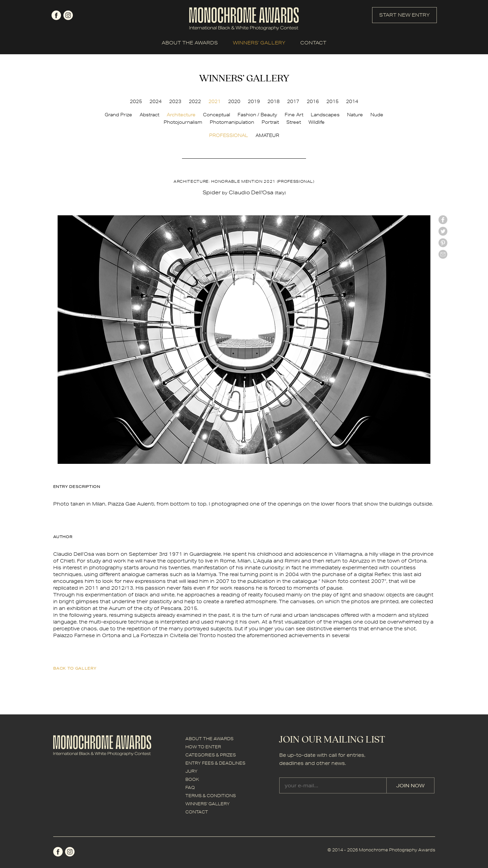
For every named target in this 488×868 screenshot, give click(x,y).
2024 (156, 101)
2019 (254, 101)
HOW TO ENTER (203, 747)
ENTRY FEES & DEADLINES (215, 763)
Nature (355, 115)
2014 (352, 101)
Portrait (270, 122)
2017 (293, 101)
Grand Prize (118, 115)
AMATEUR (267, 135)
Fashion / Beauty (257, 115)
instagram (68, 15)
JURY (191, 771)
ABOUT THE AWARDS (190, 43)
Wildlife (317, 122)
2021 (215, 101)
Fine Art (294, 115)
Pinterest (443, 243)
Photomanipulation (232, 122)
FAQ (190, 787)
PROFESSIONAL (229, 135)
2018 (273, 101)
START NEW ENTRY (404, 15)
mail (443, 254)
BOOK (192, 779)
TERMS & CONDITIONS (211, 796)
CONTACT (313, 43)
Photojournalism (183, 122)
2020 (234, 101)
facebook (56, 15)
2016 (313, 101)
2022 (195, 101)
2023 (175, 101)
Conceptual (217, 115)
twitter (443, 231)
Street (294, 122)
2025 (136, 101)
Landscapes (325, 115)
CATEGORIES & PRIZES (211, 755)
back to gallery (75, 668)
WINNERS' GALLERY (259, 43)
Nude (377, 115)
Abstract (149, 115)
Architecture (181, 115)
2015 (332, 101)
